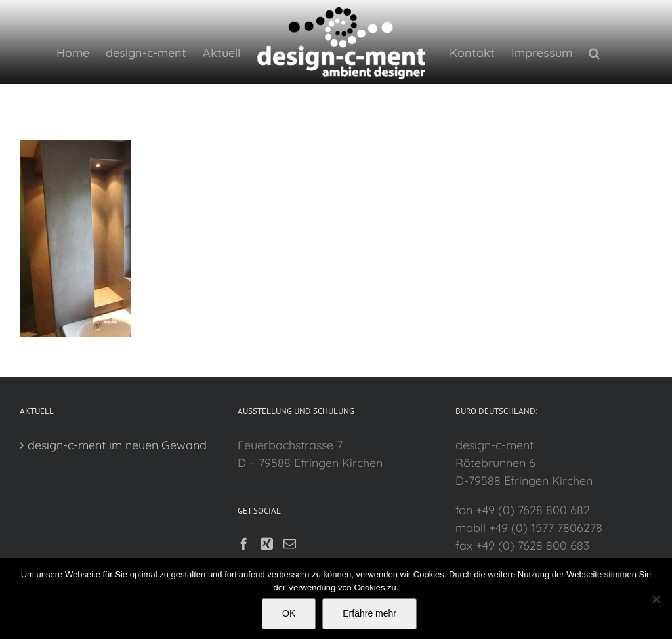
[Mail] (288, 544)
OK (289, 613)
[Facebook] (242, 544)
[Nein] (656, 599)
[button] (591, 52)
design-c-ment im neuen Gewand (117, 445)
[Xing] (265, 544)
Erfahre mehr (369, 613)
